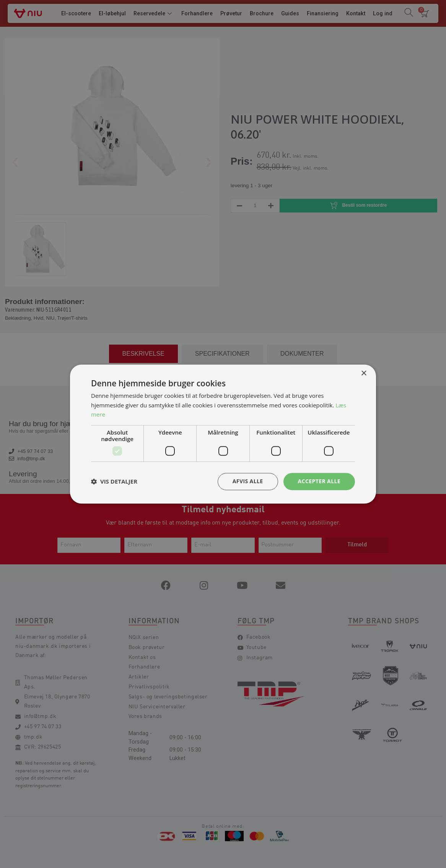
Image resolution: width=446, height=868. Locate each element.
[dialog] (223, 434)
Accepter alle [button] (319, 481)
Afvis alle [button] (248, 481)
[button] (114, 482)
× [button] (364, 374)
